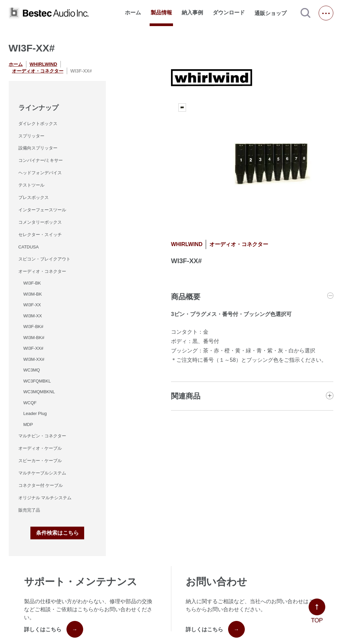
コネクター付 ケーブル (41, 485)
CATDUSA (29, 247)
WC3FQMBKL (37, 381)
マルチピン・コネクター (42, 436)
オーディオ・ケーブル (40, 448)
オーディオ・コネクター (38, 71)
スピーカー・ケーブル (40, 461)
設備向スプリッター (38, 148)
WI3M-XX (33, 316)
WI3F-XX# (33, 348)
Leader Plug (35, 413)
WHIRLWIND (43, 64)
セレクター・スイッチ (40, 235)
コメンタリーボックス (40, 222)
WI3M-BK (33, 294)
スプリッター (31, 136)
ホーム (133, 13)
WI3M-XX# (34, 359)
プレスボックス (34, 197)
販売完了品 (29, 510)
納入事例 (192, 13)
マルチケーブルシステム (42, 473)
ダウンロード (229, 13)
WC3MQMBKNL (39, 392)
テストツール (31, 185)
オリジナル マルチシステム (45, 498)
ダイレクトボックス (38, 124)
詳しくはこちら (54, 629)
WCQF (30, 403)
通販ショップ (274, 13)
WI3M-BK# (34, 338)
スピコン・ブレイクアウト (44, 259)
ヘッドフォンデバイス (40, 173)
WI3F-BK (32, 283)
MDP (28, 424)
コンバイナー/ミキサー (41, 160)
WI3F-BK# (33, 327)
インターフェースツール (42, 210)
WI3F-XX (32, 305)
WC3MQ (32, 370)
